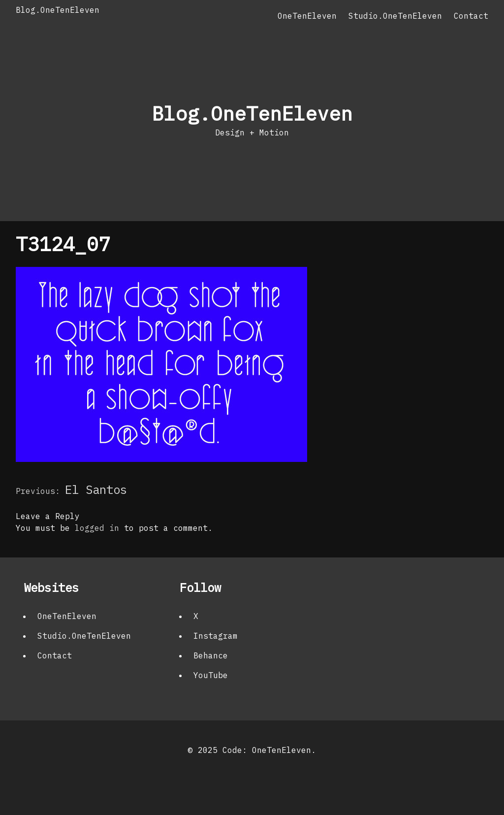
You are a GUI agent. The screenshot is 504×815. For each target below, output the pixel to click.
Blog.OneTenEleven (58, 10)
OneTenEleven (307, 16)
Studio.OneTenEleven (395, 16)
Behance (211, 655)
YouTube (211, 675)
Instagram (216, 636)
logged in (97, 528)
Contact (471, 16)
